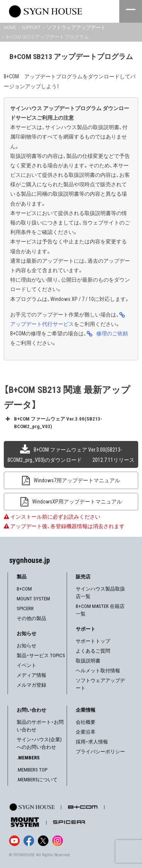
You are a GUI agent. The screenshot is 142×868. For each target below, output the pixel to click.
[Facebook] (29, 841)
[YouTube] (14, 841)
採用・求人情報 (92, 742)
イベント (27, 665)
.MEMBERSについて (37, 780)
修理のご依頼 (112, 333)
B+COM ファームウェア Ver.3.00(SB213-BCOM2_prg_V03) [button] (53, 422)
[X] (43, 841)
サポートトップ (93, 641)
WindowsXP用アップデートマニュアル (77, 502)
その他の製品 (31, 618)
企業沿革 (86, 732)
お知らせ (27, 646)
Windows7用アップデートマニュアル (77, 480)
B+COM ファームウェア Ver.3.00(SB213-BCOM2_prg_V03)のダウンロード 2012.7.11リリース (71, 454)
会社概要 (86, 722)
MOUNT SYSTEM (33, 599)
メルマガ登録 (31, 685)
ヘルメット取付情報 (98, 671)
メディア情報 (31, 675)
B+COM (24, 589)
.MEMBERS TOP (32, 770)
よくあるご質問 (93, 651)
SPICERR (25, 609)
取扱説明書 (88, 661)
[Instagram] (58, 841)
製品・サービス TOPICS (41, 655)
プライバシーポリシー (100, 752)
